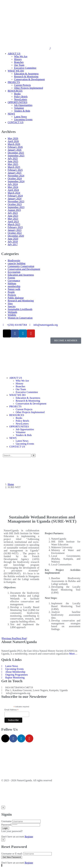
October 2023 (15, 204)
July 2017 (13, 244)
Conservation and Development (24, 269)
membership (14, 286)
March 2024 (14, 193)
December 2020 (16, 236)
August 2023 (14, 210)
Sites (10, 303)
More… (73, 654)
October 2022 (15, 233)
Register (29, 837)
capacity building (17, 263)
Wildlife (12, 315)
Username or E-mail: (12, 854)
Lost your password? (12, 831)
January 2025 (15, 173)
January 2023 (15, 230)
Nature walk (14, 289)
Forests (11, 278)
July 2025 (13, 158)
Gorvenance (14, 281)
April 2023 (13, 221)
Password (6, 825)
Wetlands (12, 312)
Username (6, 821)
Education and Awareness (21, 275)
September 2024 (16, 181)
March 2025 (14, 167)
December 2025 (16, 153)
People (11, 292)
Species (12, 306)
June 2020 (13, 239)
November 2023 (16, 201)
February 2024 (15, 196)
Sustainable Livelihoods (20, 309)
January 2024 (15, 199)
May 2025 (13, 164)
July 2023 (13, 213)
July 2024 (13, 184)
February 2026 (15, 147)
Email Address (11, 710)
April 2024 (13, 190)
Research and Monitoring (21, 301)
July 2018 (13, 242)
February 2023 (15, 227)
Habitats (12, 283)
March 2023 (14, 224)
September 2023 (16, 207)
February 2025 (15, 170)
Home (11, 484)
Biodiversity (14, 260)
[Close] (3, 807)
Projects (12, 295)
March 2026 (14, 144)
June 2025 (13, 161)
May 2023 (13, 219)
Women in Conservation (20, 318)
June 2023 (13, 216)
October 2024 (15, 179)
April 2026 (13, 141)
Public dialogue (16, 298)
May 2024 (13, 187)
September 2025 (16, 156)
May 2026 (13, 138)
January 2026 (15, 150)
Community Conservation (21, 266)
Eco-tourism (14, 272)
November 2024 (16, 176)
